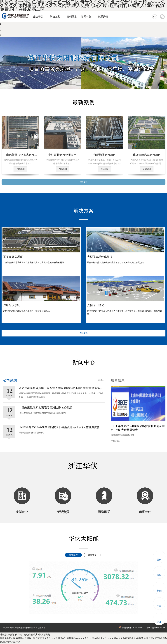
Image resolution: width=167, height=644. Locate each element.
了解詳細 (20, 169)
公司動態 (10, 380)
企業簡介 (22, 512)
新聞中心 (86, 17)
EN (155, 17)
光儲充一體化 (96, 305)
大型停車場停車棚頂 (100, 257)
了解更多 (84, 182)
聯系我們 (103, 17)
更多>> (101, 380)
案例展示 (72, 17)
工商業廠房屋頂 (13, 257)
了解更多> (115, 441)
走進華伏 (38, 17)
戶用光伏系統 (12, 305)
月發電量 (92, 555)
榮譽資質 (63, 512)
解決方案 (55, 17)
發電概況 (73, 555)
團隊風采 (104, 512)
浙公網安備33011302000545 (132, 628)
